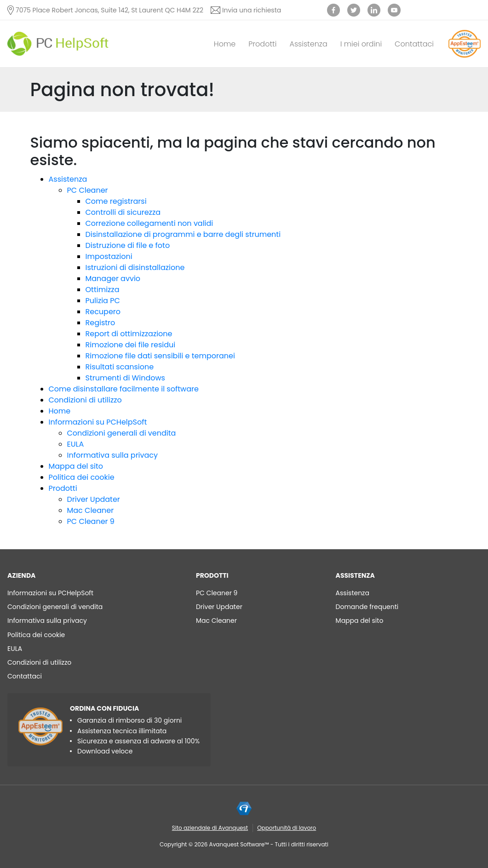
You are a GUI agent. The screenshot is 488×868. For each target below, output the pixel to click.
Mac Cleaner (91, 510)
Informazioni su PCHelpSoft (98, 422)
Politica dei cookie (82, 477)
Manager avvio (113, 279)
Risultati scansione (120, 367)
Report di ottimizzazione (129, 334)
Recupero (103, 312)
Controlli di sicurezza (123, 212)
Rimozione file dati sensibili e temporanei (160, 356)
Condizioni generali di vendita (122, 433)
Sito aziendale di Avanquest (210, 828)
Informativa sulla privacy (113, 455)
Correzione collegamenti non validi (149, 223)
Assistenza (308, 44)
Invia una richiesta (252, 10)
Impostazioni (109, 256)
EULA (76, 444)
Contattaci (414, 44)
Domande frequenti (367, 607)
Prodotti (262, 44)
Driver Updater (94, 499)
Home (225, 44)
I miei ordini (361, 44)
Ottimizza (103, 290)
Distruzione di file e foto (128, 245)
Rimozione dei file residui (131, 345)
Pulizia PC (103, 301)
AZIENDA (21, 575)
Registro (100, 323)
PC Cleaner (88, 190)
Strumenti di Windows (125, 378)
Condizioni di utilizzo (85, 400)
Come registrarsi (116, 201)
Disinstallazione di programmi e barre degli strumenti (183, 234)
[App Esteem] (465, 57)
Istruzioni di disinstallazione (135, 267)
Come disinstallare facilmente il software (124, 389)
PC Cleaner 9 (91, 521)
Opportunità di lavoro (287, 828)
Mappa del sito (76, 466)
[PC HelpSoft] (58, 44)
